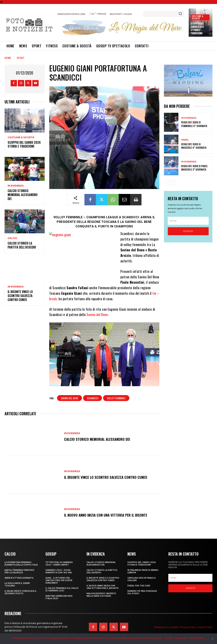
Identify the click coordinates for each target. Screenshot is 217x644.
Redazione (161, 627)
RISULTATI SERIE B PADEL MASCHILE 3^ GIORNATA (194, 168)
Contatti (173, 627)
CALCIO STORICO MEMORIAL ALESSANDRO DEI (23, 195)
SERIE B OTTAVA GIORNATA (19, 578)
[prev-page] (166, 183)
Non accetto (181, 638)
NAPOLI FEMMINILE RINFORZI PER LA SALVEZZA (19, 571)
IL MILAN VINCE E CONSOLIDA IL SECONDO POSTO (21, 592)
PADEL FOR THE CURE (139, 586)
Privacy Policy (188, 627)
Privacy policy (197, 638)
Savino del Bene (97, 314)
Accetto (168, 638)
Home (8, 58)
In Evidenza (16, 186)
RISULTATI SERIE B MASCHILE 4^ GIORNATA (194, 146)
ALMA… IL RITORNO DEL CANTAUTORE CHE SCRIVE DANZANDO (59, 580)
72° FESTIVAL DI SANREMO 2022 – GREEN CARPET (59, 564)
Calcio (12, 238)
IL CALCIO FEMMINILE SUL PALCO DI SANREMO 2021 (62, 589)
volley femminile (116, 398)
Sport (21, 58)
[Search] (180, 14)
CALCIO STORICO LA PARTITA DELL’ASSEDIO (22, 245)
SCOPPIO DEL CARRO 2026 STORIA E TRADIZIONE (197, 28)
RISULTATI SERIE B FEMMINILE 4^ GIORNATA (194, 124)
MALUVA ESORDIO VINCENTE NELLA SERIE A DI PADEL (101, 595)
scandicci (93, 398)
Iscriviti (188, 231)
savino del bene (70, 398)
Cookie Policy (205, 627)
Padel (185, 140)
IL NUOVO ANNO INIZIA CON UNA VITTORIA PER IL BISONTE (107, 515)
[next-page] (172, 183)
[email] (188, 221)
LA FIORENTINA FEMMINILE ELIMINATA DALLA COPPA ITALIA (21, 564)
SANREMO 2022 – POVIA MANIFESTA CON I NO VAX (59, 571)
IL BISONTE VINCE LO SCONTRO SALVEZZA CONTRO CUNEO (20, 296)
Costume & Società (198, 17)
